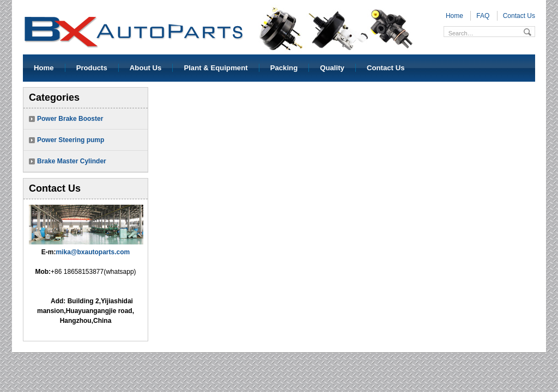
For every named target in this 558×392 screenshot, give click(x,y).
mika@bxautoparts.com (93, 252)
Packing (284, 68)
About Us (146, 68)
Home (454, 16)
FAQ (483, 16)
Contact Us (519, 16)
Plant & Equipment (216, 68)
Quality (332, 68)
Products (92, 68)
